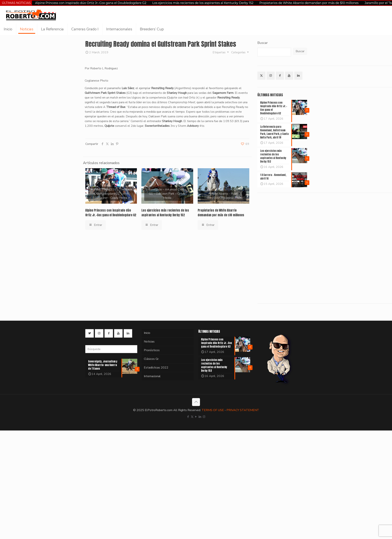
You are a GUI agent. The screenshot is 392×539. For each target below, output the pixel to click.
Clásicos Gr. (151, 359)
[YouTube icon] (196, 417)
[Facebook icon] (188, 417)
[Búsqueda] (111, 349)
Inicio (147, 333)
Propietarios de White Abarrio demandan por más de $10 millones (309, 3)
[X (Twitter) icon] (192, 417)
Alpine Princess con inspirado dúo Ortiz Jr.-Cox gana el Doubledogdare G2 (91, 3)
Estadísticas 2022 (156, 368)
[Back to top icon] (196, 402)
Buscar (263, 43)
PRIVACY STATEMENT (243, 410)
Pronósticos (152, 350)
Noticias (149, 342)
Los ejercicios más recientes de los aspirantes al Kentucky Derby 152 (203, 3)
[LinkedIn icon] (200, 417)
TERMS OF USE (213, 410)
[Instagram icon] (204, 417)
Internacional (152, 376)
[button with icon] (261, 76)
